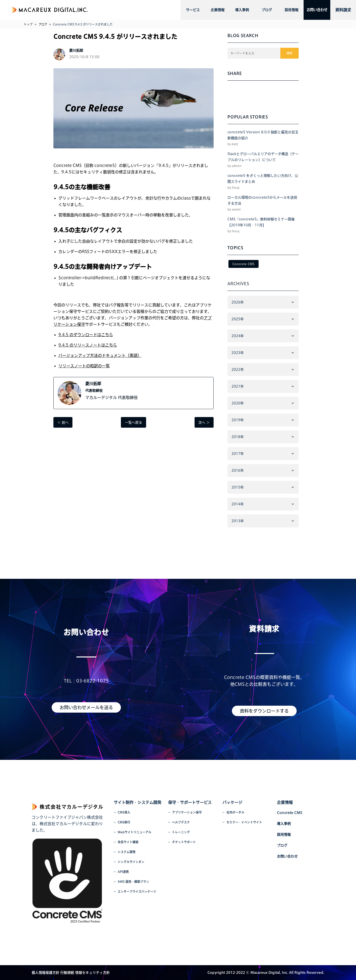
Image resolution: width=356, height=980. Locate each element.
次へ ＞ (204, 422)
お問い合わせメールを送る (86, 707)
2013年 (238, 521)
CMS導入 (124, 812)
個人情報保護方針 (45, 973)
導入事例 (239, 10)
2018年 (238, 437)
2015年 (238, 487)
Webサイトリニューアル (134, 832)
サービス (192, 10)
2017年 (238, 454)
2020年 (238, 403)
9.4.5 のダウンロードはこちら (86, 335)
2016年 (238, 470)
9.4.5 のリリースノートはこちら (88, 345)
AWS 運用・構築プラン (133, 882)
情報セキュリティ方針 (92, 973)
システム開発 (127, 852)
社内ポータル (235, 812)
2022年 (238, 370)
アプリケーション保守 (187, 812)
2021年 (238, 386)
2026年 (238, 302)
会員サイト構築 (128, 842)
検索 (290, 53)
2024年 (238, 336)
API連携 (123, 872)
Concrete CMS (244, 264)
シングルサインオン (131, 862)
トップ (28, 24)
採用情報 (285, 10)
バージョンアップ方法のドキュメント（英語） (100, 355)
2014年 (238, 504)
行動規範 (67, 973)
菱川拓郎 (93, 384)
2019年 (238, 420)
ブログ (262, 10)
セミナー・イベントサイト (244, 822)
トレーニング (181, 832)
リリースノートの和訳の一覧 (84, 366)
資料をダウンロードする (264, 711)
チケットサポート (184, 842)
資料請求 (343, 10)
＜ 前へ (63, 422)
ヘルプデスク (181, 822)
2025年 (238, 319)
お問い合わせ (313, 10)
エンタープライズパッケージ (137, 891)
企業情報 (215, 10)
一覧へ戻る (133, 422)
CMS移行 (124, 822)
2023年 (238, 353)
